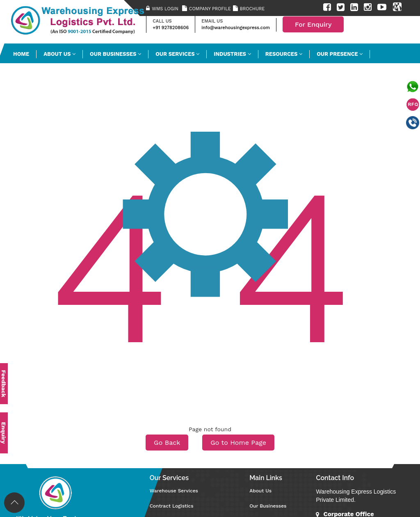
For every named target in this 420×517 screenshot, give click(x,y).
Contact (28, 74)
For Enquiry (313, 24)
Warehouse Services (174, 491)
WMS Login (165, 9)
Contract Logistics (172, 506)
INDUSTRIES (232, 54)
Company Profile (210, 9)
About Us (260, 491)
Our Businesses (115, 54)
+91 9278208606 (171, 28)
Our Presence (340, 54)
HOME (21, 54)
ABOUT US (59, 54)
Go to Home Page (238, 443)
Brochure (252, 9)
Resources (284, 54)
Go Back (167, 443)
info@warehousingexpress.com (236, 28)
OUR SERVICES (177, 54)
